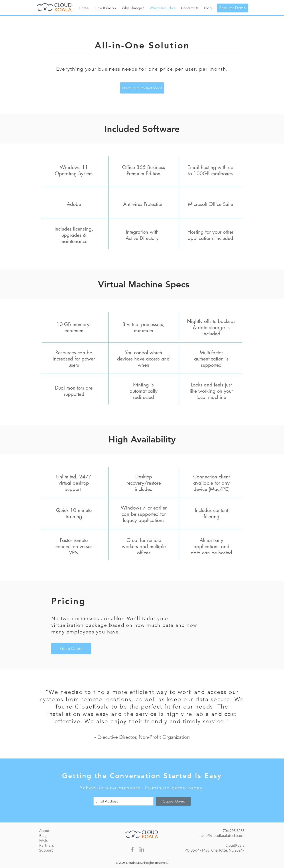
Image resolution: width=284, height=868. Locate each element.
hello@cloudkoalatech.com (222, 836)
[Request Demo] (233, 8)
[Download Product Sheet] (142, 88)
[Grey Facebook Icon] (132, 849)
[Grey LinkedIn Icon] (142, 849)
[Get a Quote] (71, 649)
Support (46, 850)
